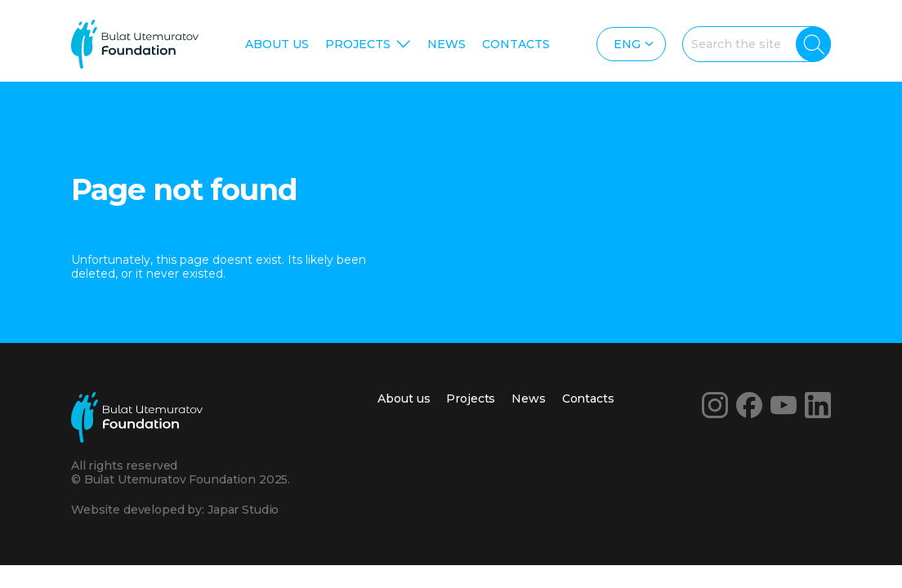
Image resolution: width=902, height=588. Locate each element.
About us (277, 44)
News (447, 44)
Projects (358, 44)
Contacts (516, 44)
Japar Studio (243, 510)
